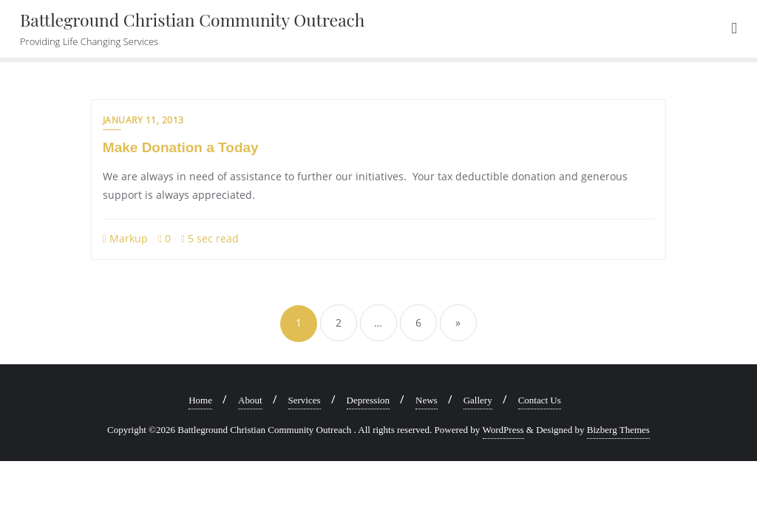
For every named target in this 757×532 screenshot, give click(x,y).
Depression (369, 400)
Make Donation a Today (181, 147)
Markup (125, 238)
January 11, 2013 (143, 120)
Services (305, 400)
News (427, 400)
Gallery (478, 400)
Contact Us (540, 400)
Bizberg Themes (618, 430)
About (250, 400)
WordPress (503, 430)
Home (200, 400)
